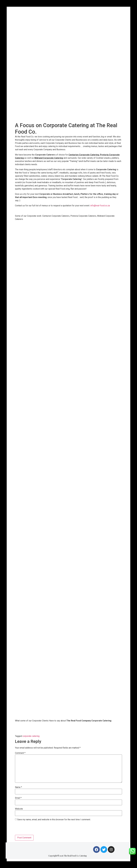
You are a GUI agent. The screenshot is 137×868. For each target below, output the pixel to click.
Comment (20, 753)
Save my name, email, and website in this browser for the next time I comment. (54, 820)
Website (19, 809)
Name (18, 787)
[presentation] (35, 828)
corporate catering (31, 736)
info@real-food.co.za (100, 206)
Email (18, 798)
